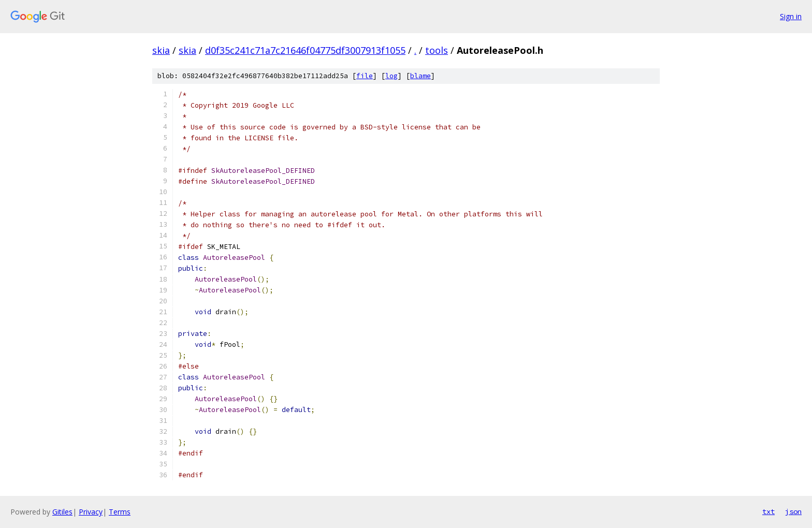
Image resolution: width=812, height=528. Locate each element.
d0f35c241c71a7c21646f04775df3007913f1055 (305, 50)
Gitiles (62, 512)
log (392, 76)
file (365, 76)
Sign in (791, 16)
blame (421, 76)
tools (437, 50)
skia (161, 50)
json (793, 511)
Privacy (91, 512)
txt (769, 511)
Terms (120, 512)
